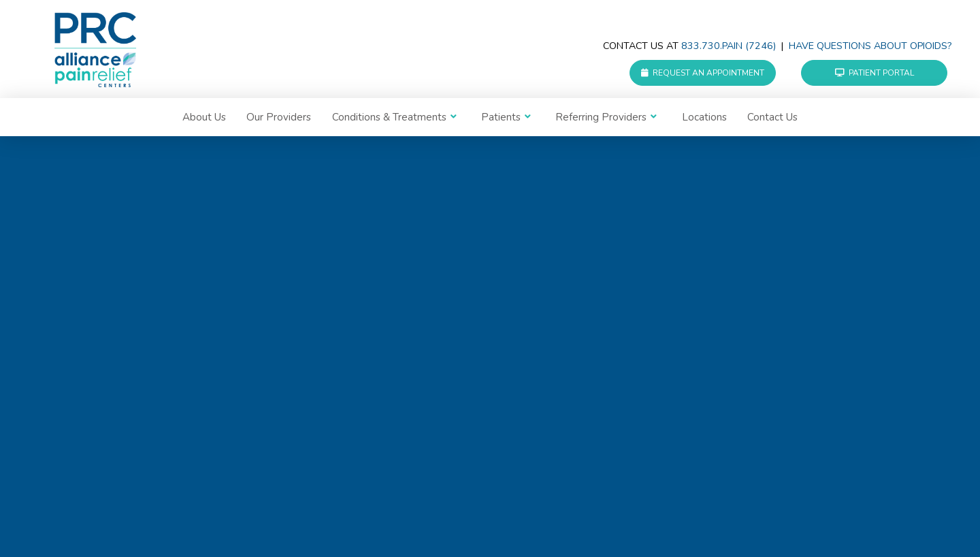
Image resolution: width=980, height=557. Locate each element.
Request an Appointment (703, 73)
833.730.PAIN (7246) (729, 46)
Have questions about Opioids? (870, 46)
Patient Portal (875, 73)
